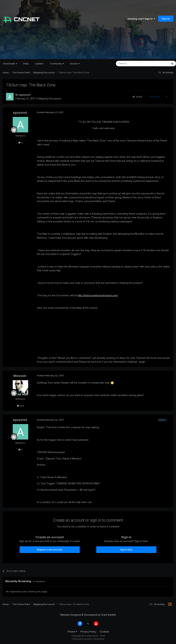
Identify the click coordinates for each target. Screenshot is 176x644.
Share (137, 97)
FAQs (26, 64)
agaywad (25, 95)
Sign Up (166, 19)
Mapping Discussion (50, 98)
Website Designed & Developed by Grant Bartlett (88, 615)
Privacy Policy (88, 632)
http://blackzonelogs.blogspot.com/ (98, 295)
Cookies (104, 632)
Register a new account (50, 550)
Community (57, 64)
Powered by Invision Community (88, 639)
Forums (75, 64)
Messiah (20, 376)
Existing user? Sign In (141, 19)
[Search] (133, 64)
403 (21, 406)
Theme (72, 632)
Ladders (39, 64)
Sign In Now (126, 550)
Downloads (10, 64)
